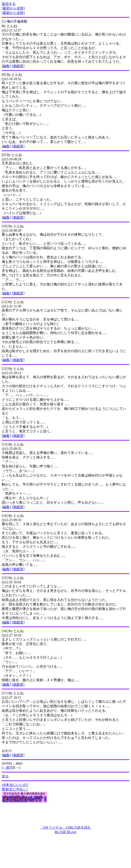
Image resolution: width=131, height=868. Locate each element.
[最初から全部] (13, 8)
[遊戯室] (18, 66)
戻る (5, 776)
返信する (9, 4)
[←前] (6, 768)
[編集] (6, 66)
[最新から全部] (13, 13)
